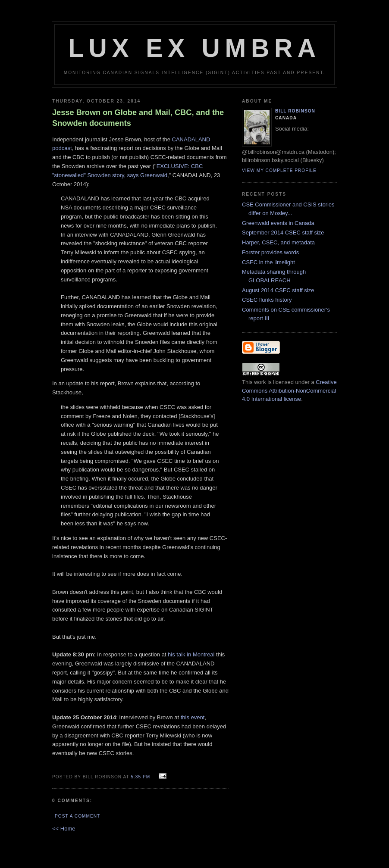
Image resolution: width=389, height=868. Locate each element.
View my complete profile (279, 170)
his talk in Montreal (191, 654)
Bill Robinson (295, 111)
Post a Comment (77, 816)
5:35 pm (140, 777)
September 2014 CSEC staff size (283, 233)
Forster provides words (270, 252)
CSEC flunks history (267, 300)
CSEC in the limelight (268, 262)
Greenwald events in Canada (278, 223)
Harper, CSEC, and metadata (278, 242)
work (260, 382)
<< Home (64, 829)
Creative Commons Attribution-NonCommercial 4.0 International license (289, 390)
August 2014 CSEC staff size (278, 290)
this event (193, 717)
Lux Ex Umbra (194, 48)
